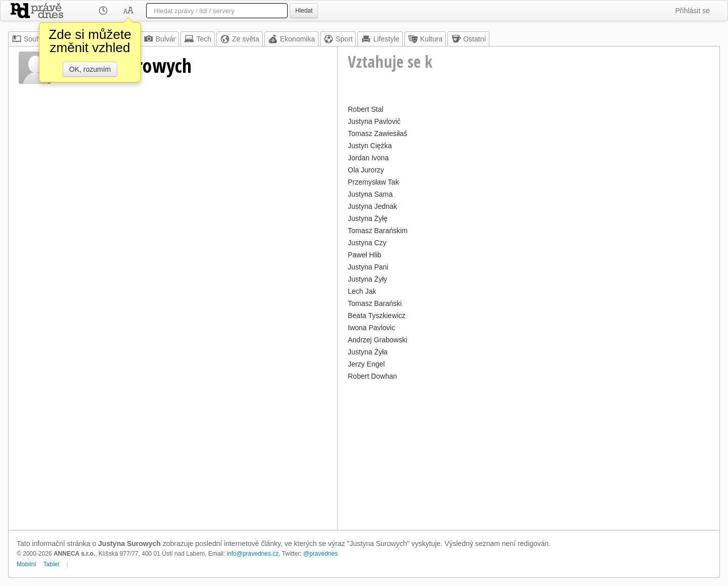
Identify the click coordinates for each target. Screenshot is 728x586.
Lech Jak (362, 291)
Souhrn (29, 39)
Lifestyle (380, 39)
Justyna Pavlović (374, 121)
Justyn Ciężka (370, 146)
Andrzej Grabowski (378, 340)
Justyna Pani (368, 267)
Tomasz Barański (375, 303)
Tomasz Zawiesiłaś (377, 133)
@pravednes (321, 554)
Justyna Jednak (372, 206)
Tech (198, 39)
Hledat (304, 11)
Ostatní (468, 39)
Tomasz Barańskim (378, 231)
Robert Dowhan (372, 376)
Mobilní (27, 564)
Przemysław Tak (373, 182)
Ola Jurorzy (366, 170)
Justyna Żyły (368, 279)
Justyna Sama (370, 194)
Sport (338, 39)
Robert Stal (366, 109)
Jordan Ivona (368, 158)
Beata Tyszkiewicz (377, 315)
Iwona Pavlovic (371, 328)
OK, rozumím (90, 69)
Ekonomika (291, 39)
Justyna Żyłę (368, 218)
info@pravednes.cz (253, 554)
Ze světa (240, 39)
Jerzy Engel (366, 364)
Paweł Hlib (365, 255)
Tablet (52, 564)
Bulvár (160, 39)
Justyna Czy (367, 243)
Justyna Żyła (368, 352)
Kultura (425, 39)
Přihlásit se (693, 11)
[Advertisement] (529, 454)
